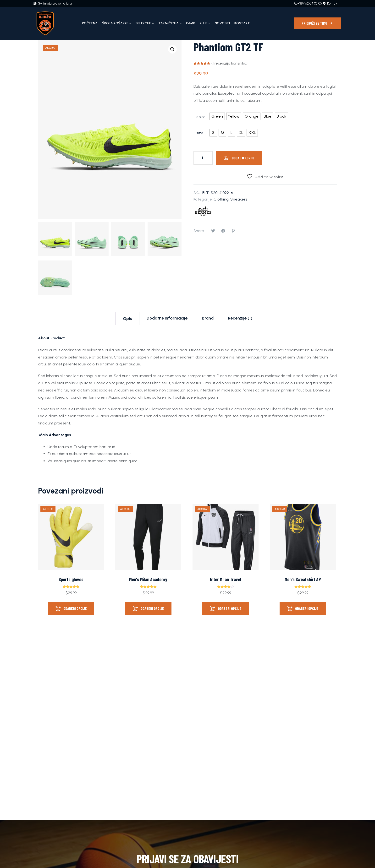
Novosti (222, 23)
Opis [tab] (127, 319)
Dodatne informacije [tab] (167, 318)
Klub (204, 23)
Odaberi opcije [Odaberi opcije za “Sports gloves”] (75, 608)
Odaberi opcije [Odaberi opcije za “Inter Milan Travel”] (230, 608)
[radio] (217, 116)
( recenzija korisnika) (229, 63)
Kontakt (242, 23)
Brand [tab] (208, 318)
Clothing (221, 199)
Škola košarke (115, 23)
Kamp (191, 23)
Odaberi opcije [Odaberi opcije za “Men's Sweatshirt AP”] (307, 608)
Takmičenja (168, 23)
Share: (199, 231)
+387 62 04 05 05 (310, 3)
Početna (90, 23)
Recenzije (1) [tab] (240, 318)
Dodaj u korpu (243, 158)
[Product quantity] (203, 158)
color (201, 117)
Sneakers (239, 199)
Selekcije (143, 23)
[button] (172, 49)
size (200, 133)
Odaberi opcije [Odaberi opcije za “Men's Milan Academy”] (152, 608)
